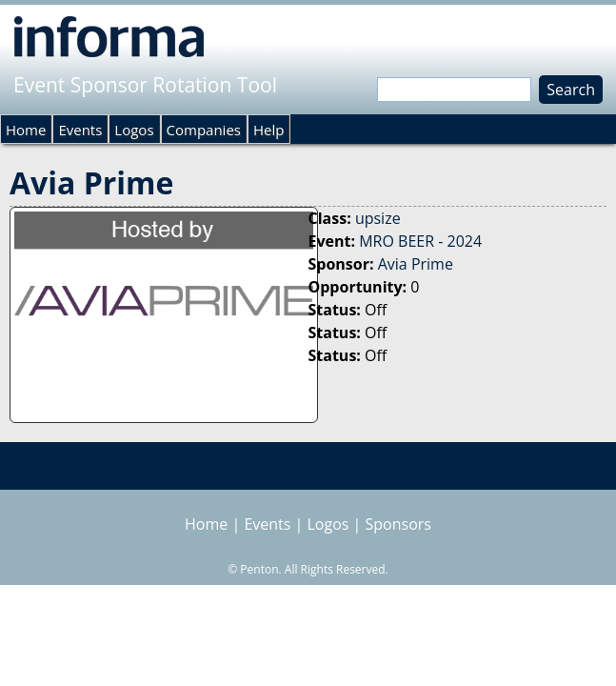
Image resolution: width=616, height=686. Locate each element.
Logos (134, 130)
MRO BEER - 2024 (420, 241)
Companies (204, 130)
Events (80, 130)
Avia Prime (416, 264)
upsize (378, 218)
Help (268, 130)
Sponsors (398, 524)
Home (26, 130)
